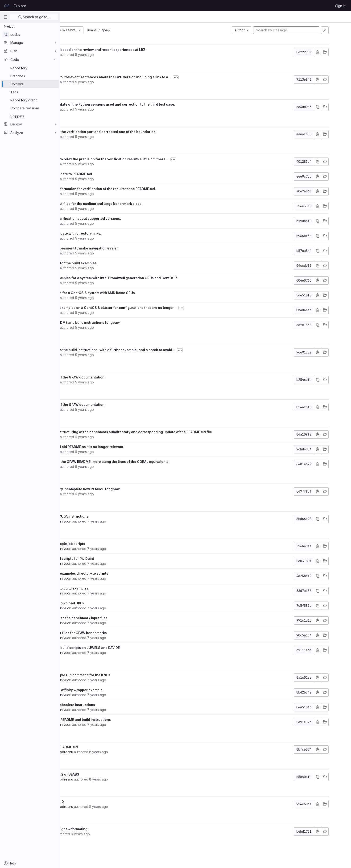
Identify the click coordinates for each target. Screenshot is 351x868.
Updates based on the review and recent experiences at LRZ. (128, 50)
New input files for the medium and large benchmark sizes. (126, 204)
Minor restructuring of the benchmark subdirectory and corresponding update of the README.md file (160, 432)
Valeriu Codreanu (91, 752)
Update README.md (93, 747)
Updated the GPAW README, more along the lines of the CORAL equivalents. (139, 462)
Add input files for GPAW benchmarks (108, 633)
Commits (100, 17)
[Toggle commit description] (207, 77)
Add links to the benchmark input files (108, 618)
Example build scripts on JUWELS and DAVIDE (114, 648)
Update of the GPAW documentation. (107, 377)
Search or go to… (34, 17)
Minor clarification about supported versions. (115, 218)
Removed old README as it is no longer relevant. (117, 447)
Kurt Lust (84, 55)
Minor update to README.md (100, 174)
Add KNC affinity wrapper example (106, 690)
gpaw (138, 30)
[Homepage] (6, 6)
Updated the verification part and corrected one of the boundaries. (133, 132)
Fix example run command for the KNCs (110, 675)
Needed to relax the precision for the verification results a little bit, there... (139, 159)
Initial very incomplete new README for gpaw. (115, 489)
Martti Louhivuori (90, 521)
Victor (82, 834)
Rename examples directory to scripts (109, 573)
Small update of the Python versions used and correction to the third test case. (142, 104)
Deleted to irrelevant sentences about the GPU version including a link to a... (140, 77)
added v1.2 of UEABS (94, 774)
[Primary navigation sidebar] (6, 17)
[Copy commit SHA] (334, 52)
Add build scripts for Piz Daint (101, 559)
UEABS (71, 17)
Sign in (340, 6)
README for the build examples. (103, 263)
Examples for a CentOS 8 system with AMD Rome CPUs (122, 293)
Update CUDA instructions (99, 516)
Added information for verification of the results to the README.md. (132, 189)
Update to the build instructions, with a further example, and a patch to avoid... (142, 350)
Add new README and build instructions (110, 720)
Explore (20, 6)
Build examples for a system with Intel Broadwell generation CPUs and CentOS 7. (143, 278)
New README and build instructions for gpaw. (115, 322)
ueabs (123, 30)
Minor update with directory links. (105, 233)
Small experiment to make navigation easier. (114, 248)
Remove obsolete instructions (102, 705)
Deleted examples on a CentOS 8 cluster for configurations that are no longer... (143, 308)
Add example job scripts (97, 544)
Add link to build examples (99, 588)
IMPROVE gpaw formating (98, 829)
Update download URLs (96, 603)
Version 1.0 (86, 802)
